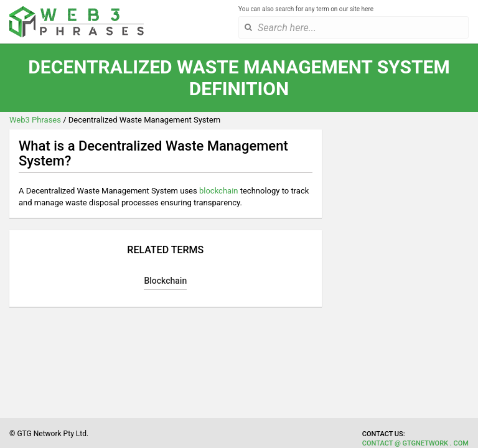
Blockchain (165, 281)
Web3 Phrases (35, 120)
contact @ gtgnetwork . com (415, 443)
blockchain (219, 191)
